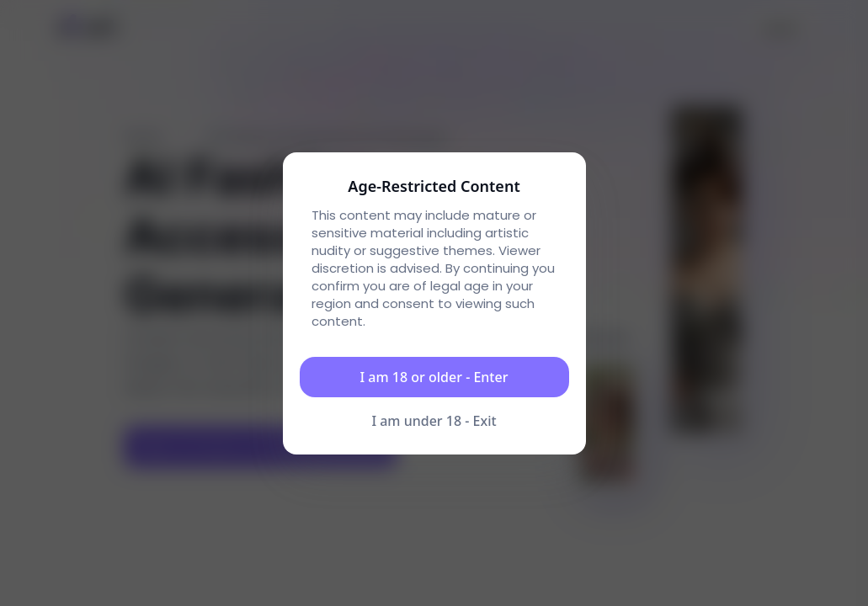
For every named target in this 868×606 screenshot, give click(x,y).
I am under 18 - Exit (434, 421)
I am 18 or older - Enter (434, 377)
